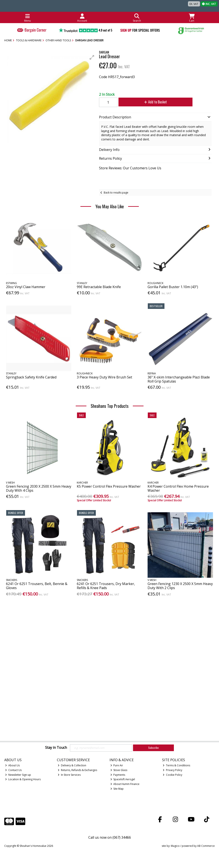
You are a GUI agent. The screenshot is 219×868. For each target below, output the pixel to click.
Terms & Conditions (176, 765)
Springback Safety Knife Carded (31, 377)
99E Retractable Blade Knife (99, 287)
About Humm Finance (125, 784)
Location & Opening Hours (23, 779)
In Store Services (69, 775)
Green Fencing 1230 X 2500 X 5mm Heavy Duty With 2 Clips (180, 586)
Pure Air (117, 765)
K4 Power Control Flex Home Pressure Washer (178, 488)
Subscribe (153, 748)
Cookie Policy (172, 775)
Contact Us (13, 770)
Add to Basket (152, 102)
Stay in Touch (56, 748)
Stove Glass (119, 770)
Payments (118, 775)
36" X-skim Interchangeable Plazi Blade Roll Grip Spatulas (179, 379)
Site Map (117, 789)
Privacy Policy (172, 770)
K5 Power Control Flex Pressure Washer (109, 486)
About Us (12, 765)
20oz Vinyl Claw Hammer (26, 287)
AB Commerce (206, 846)
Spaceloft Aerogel (123, 779)
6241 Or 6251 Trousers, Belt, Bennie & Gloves (37, 586)
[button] (92, 57)
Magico (175, 846)
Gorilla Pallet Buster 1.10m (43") (173, 287)
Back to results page (116, 193)
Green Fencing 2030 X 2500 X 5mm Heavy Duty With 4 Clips (39, 488)
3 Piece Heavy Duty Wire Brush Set (104, 377)
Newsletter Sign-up (18, 775)
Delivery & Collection (72, 765)
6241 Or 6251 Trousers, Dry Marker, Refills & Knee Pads (106, 586)
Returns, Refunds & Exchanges (77, 770)
